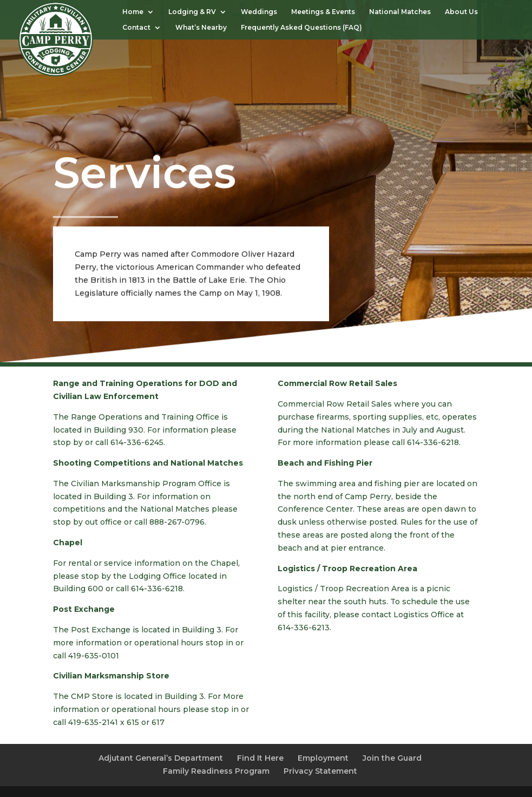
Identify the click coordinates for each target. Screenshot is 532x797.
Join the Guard (392, 758)
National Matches (400, 12)
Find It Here (260, 758)
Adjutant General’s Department (161, 758)
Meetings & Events (323, 12)
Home (133, 12)
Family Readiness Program (216, 771)
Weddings (259, 12)
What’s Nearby (201, 28)
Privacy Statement (320, 771)
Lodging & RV (192, 12)
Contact (136, 28)
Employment (323, 758)
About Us (461, 12)
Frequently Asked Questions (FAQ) (303, 28)
